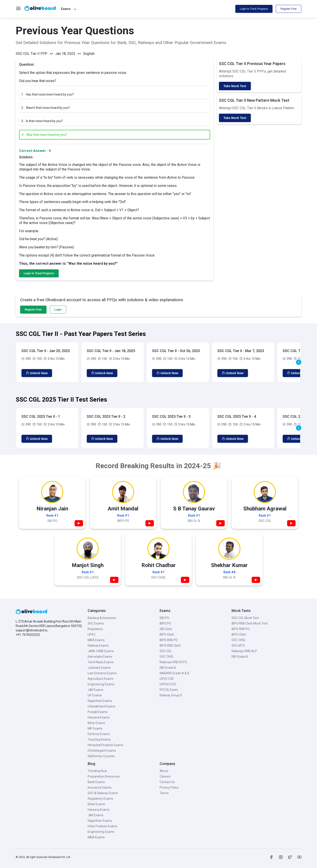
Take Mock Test (235, 86)
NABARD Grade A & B (174, 673)
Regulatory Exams (100, 799)
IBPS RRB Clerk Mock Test (250, 623)
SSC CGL (166, 651)
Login (58, 310)
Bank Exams (96, 782)
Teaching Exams (99, 740)
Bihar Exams (96, 723)
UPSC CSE (167, 679)
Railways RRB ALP (244, 651)
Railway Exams (98, 646)
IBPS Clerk (167, 634)
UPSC (92, 634)
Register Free (289, 9)
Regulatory (95, 629)
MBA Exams (96, 640)
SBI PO (164, 618)
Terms (164, 793)
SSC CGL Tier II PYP (32, 54)
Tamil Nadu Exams (101, 662)
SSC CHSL (167, 657)
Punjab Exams (98, 712)
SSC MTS (238, 646)
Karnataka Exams (100, 657)
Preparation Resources (104, 776)
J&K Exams (96, 690)
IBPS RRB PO (169, 640)
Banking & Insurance (102, 618)
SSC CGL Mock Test (245, 618)
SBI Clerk (166, 629)
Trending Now (97, 771)
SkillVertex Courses (101, 756)
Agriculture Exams (101, 679)
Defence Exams (99, 734)
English (89, 54)
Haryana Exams (99, 717)
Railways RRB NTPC (173, 662)
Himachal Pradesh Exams (105, 745)
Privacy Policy (169, 788)
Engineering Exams (101, 684)
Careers (165, 776)
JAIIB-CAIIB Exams (101, 651)
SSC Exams (96, 623)
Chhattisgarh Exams (102, 751)
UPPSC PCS (168, 684)
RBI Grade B (168, 668)
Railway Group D (171, 695)
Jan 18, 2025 (65, 54)
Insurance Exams (100, 788)
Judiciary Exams (99, 668)
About (164, 771)
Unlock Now (37, 373)
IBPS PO (165, 623)
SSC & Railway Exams (103, 793)
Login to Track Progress (254, 9)
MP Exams (95, 728)
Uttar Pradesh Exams (102, 826)
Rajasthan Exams (100, 701)
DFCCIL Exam (169, 690)
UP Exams (95, 695)
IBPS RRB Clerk (170, 646)
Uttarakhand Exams (101, 706)
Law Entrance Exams (102, 673)
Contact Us (167, 782)
